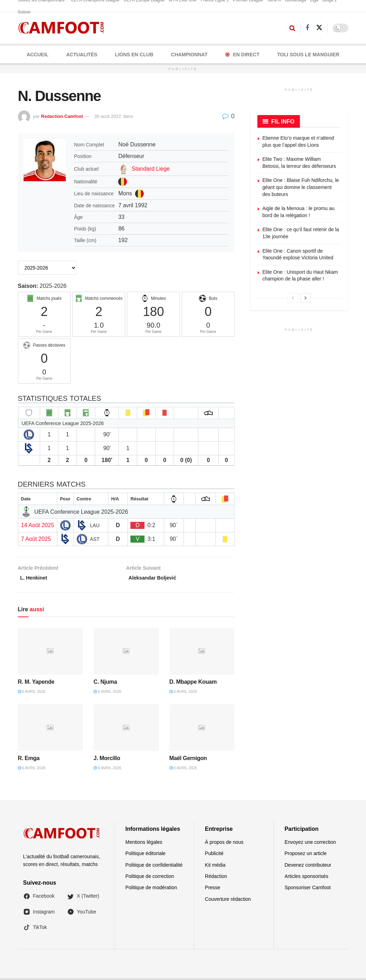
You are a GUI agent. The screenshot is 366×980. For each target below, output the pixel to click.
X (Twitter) (83, 898)
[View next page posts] (306, 298)
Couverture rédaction (228, 901)
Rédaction (216, 878)
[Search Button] (292, 28)
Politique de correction (150, 878)
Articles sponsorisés (306, 878)
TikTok (35, 929)
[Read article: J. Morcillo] (126, 730)
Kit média (215, 867)
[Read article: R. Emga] (51, 730)
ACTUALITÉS (82, 55)
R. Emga (29, 760)
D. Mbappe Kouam (193, 684)
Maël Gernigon (188, 760)
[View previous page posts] (293, 298)
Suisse (24, 12)
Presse (213, 890)
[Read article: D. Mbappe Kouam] (202, 653)
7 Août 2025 (36, 539)
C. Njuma (105, 684)
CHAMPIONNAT (189, 55)
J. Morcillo (107, 760)
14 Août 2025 (38, 525)
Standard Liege (151, 169)
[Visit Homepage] (63, 28)
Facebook (39, 898)
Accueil (38, 55)
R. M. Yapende (36, 684)
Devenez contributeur (308, 867)
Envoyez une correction (310, 844)
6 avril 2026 (32, 693)
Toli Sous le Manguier (308, 55)
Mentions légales (144, 844)
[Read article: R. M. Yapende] (51, 653)
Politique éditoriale (146, 855)
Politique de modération (151, 890)
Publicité (214, 855)
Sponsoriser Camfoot (308, 890)
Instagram (39, 913)
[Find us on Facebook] (307, 28)
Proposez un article (306, 855)
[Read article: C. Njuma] (126, 653)
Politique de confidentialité (154, 867)
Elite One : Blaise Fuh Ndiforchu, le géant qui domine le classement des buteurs (301, 187)
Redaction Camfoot (62, 116)
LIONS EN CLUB (134, 55)
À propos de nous (224, 844)
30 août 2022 (108, 116)
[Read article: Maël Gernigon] (202, 730)
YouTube (82, 913)
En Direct (242, 55)
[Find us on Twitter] (319, 28)
